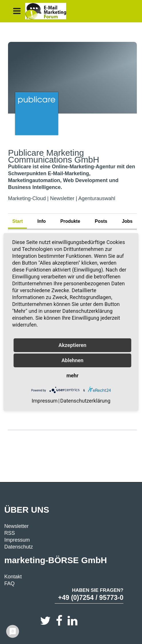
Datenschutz (19, 547)
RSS (10, 533)
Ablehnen (73, 360)
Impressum (17, 540)
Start (17, 221)
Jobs (127, 221)
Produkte (70, 221)
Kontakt (13, 577)
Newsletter (16, 526)
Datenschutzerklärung (85, 401)
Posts (101, 221)
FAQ (9, 583)
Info (41, 221)
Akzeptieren (72, 345)
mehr (72, 375)
